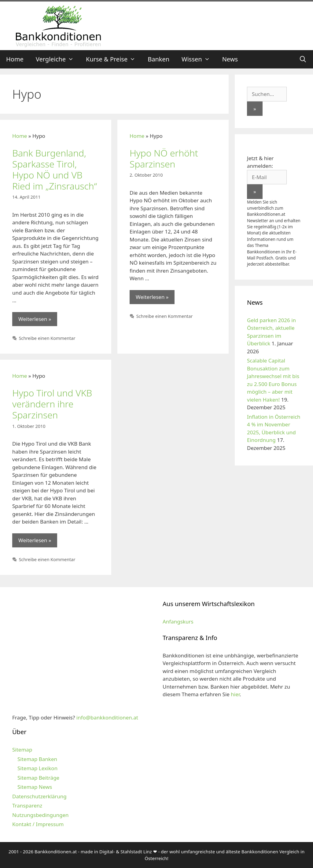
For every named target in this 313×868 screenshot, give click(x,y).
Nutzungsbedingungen (41, 815)
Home (15, 59)
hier (235, 694)
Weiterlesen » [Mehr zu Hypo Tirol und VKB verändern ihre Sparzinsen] (35, 540)
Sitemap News (35, 787)
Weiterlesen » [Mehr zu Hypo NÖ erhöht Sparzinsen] (152, 297)
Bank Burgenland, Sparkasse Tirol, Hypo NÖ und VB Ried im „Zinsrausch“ (55, 169)
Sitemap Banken (37, 759)
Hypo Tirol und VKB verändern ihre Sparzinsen (52, 404)
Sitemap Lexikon (37, 768)
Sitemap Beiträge (38, 778)
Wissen (199, 59)
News (230, 59)
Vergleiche (58, 59)
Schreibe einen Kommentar (47, 338)
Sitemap (22, 750)
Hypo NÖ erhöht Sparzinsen (164, 158)
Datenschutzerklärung (39, 796)
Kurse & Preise (114, 59)
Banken (158, 59)
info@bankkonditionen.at (107, 717)
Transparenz (27, 805)
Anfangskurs (178, 622)
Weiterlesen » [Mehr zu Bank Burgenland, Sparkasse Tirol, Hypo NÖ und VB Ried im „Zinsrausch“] (35, 319)
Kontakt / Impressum (38, 824)
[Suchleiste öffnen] (303, 59)
